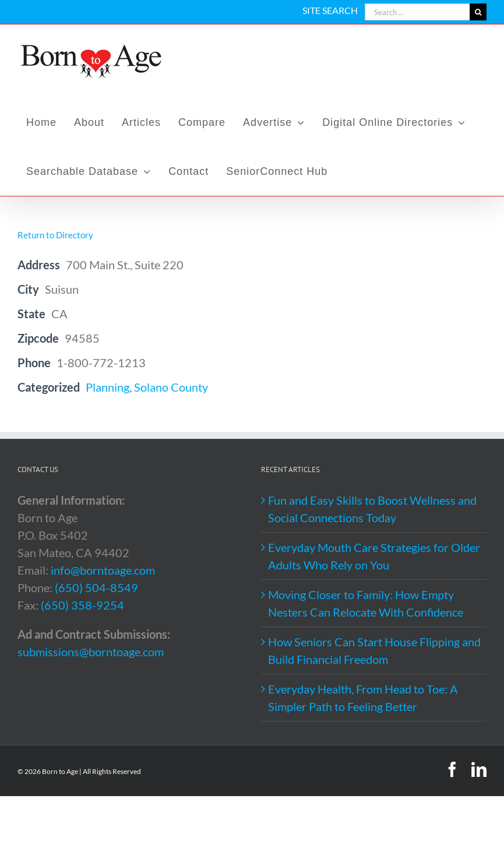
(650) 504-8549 (96, 587)
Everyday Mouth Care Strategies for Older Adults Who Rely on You (374, 556)
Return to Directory (55, 235)
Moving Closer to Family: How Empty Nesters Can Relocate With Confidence (366, 603)
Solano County (171, 387)
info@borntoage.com (103, 570)
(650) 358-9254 (82, 605)
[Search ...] (417, 12)
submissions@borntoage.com (91, 652)
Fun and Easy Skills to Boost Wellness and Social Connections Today (372, 509)
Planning (108, 387)
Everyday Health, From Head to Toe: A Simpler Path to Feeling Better (363, 698)
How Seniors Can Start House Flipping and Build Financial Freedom (374, 650)
